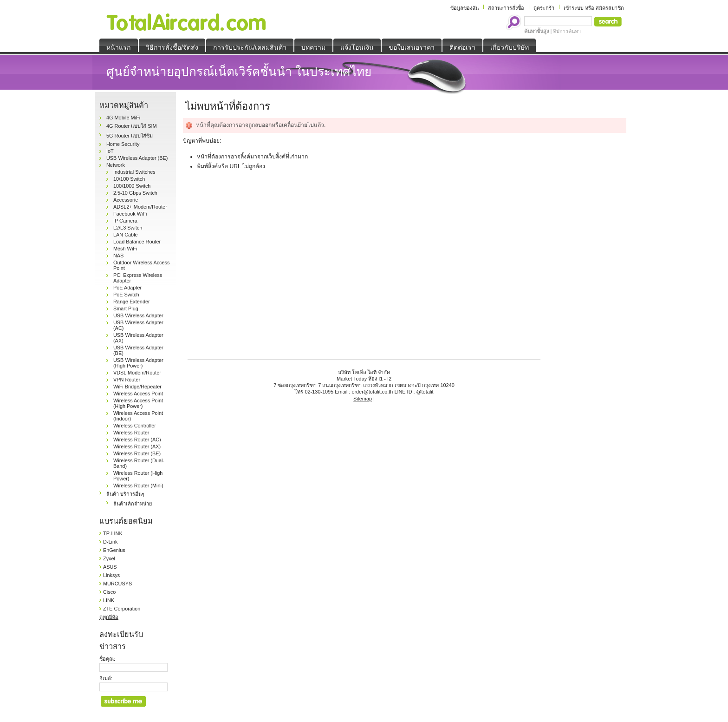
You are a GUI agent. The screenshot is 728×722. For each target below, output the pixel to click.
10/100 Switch (129, 179)
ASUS (110, 567)
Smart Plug (126, 308)
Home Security (123, 144)
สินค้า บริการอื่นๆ (125, 494)
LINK (109, 600)
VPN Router (127, 380)
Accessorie (126, 200)
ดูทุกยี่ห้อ (109, 617)
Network (116, 165)
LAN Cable (126, 235)
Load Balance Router (137, 242)
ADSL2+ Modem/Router (140, 207)
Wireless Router (131, 433)
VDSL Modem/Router (137, 373)
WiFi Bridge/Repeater (137, 387)
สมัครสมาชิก (610, 8)
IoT (110, 151)
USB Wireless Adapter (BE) (137, 158)
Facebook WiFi (130, 214)
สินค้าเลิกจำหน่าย (133, 504)
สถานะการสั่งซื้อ (506, 8)
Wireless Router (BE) (137, 453)
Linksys (111, 575)
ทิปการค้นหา (567, 31)
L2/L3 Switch (128, 228)
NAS (118, 256)
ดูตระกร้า (544, 8)
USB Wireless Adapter (138, 315)
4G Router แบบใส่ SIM (132, 126)
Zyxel (109, 558)
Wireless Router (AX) (137, 446)
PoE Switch (126, 295)
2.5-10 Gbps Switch (135, 193)
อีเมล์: (106, 678)
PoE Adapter (127, 288)
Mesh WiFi (125, 249)
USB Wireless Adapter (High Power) (138, 363)
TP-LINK (113, 533)
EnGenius (114, 550)
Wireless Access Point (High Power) (138, 403)
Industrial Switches (134, 172)
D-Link (110, 542)
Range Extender (132, 302)
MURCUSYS (117, 584)
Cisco (109, 592)
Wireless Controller (135, 426)
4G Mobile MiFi (123, 118)
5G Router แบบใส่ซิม (130, 136)
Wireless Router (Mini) (138, 486)
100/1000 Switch (132, 186)
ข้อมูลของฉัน (465, 8)
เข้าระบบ (574, 8)
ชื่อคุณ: (107, 659)
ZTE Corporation (122, 609)
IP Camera (125, 221)
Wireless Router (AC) (137, 440)
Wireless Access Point (138, 394)
